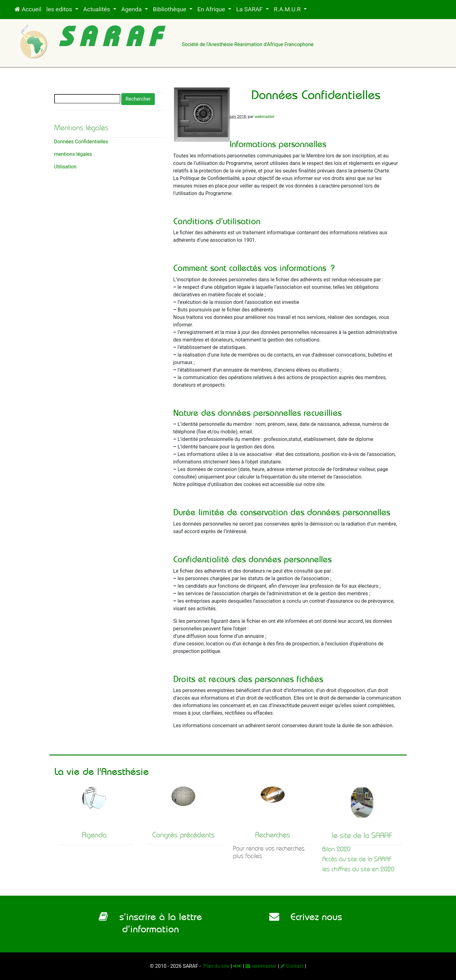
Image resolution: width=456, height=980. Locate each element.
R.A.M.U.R (288, 9)
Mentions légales (81, 128)
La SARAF (250, 9)
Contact (292, 966)
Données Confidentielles (81, 142)
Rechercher (138, 99)
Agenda (132, 9)
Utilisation (65, 167)
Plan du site (216, 966)
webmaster (265, 117)
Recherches (273, 835)
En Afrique (212, 9)
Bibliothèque (170, 9)
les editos (60, 9)
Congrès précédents (183, 835)
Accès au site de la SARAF (357, 859)
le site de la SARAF (362, 835)
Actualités (97, 9)
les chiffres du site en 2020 (358, 869)
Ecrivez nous (306, 917)
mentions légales (73, 154)
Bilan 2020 (336, 849)
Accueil (28, 9)
